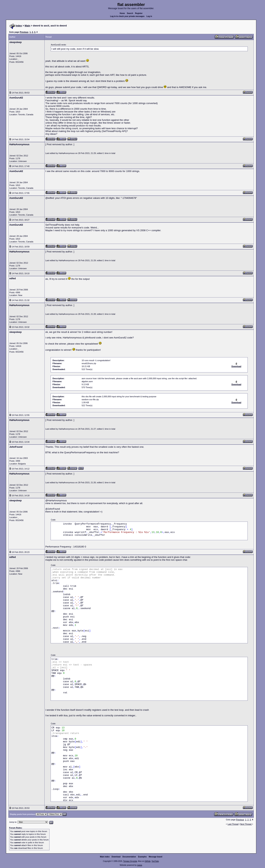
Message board (156, 857)
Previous (24, 32)
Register (139, 13)
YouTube (155, 861)
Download (116, 857)
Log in (149, 16)
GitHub (148, 861)
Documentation (129, 857)
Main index (105, 857)
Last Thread (233, 824)
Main (28, 26)
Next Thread (246, 824)
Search (130, 13)
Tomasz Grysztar (130, 861)
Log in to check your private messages (127, 16)
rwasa (140, 865)
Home (122, 13)
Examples (142, 857)
